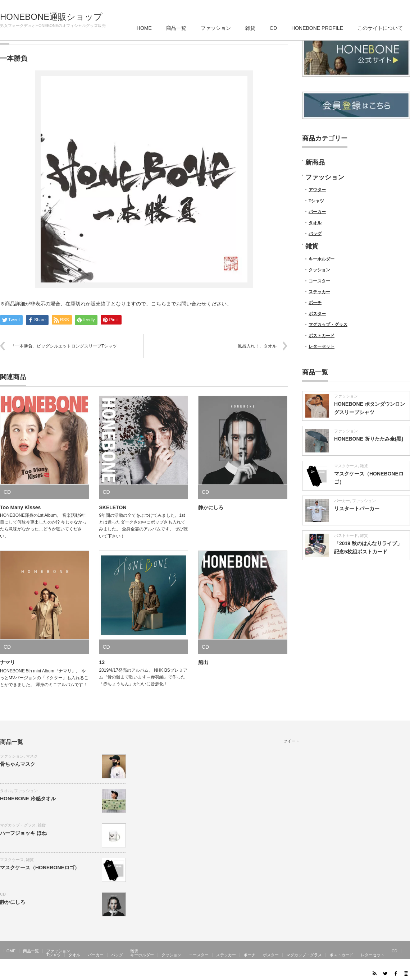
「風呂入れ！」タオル (255, 346)
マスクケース (346, 466)
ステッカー (319, 292)
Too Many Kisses (20, 507)
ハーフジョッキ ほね (23, 833)
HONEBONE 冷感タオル (28, 799)
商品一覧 (176, 28)
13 (102, 662)
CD (273, 28)
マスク (32, 756)
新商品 (315, 162)
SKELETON (113, 507)
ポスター (317, 314)
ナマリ (8, 662)
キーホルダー (322, 259)
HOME (144, 28)
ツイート (291, 741)
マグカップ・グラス (328, 325)
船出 (203, 662)
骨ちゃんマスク (18, 764)
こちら (159, 304)
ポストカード (322, 336)
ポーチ (315, 303)
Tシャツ (316, 201)
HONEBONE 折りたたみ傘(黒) (369, 439)
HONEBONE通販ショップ (51, 17)
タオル (315, 223)
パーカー (317, 212)
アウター (317, 190)
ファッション (216, 28)
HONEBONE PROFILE (317, 28)
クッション (319, 270)
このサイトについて (380, 28)
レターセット (322, 346)
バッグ (315, 234)
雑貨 (250, 28)
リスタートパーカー (357, 509)
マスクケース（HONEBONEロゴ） (40, 868)
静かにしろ (211, 507)
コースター (319, 281)
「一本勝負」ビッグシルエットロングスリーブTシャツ (64, 346)
